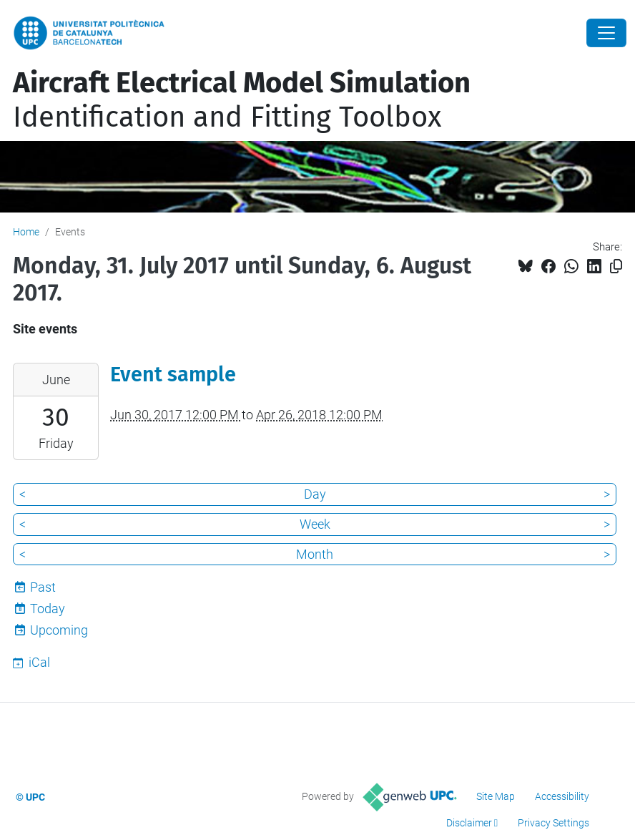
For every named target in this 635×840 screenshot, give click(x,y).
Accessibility (562, 796)
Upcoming (59, 630)
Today (48, 609)
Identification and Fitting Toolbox (242, 100)
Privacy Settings (553, 823)
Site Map (496, 796)
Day (315, 494)
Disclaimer (469, 823)
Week (315, 524)
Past (43, 587)
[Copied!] (616, 267)
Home (26, 232)
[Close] (606, 33)
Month (315, 554)
